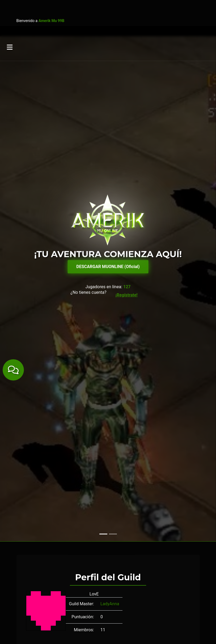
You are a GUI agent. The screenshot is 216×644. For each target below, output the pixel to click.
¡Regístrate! (127, 109)
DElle (28, 488)
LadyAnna (110, 433)
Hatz (85, 488)
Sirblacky (180, 488)
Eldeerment (46, 488)
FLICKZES (69, 488)
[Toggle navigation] (10, 13)
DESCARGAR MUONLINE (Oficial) (108, 80)
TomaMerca (46, 494)
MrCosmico (125, 488)
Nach (163, 488)
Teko (28, 494)
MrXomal (147, 488)
